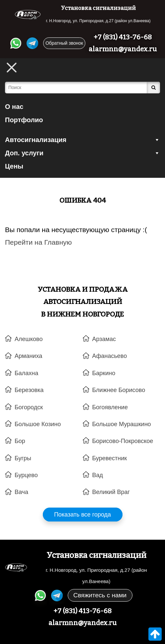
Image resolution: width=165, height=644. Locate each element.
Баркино (104, 373)
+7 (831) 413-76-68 (123, 37)
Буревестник (110, 458)
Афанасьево (110, 356)
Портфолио (24, 120)
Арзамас (104, 339)
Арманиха (28, 356)
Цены (14, 166)
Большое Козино (38, 424)
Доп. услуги (82, 153)
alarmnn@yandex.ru (123, 49)
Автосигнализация (82, 140)
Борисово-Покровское (123, 441)
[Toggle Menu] (12, 68)
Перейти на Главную (38, 242)
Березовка (29, 390)
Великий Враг (111, 492)
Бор (20, 441)
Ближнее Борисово (119, 390)
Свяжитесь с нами (100, 595)
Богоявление (110, 407)
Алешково (29, 339)
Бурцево (26, 475)
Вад (98, 475)
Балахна (26, 373)
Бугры (23, 458)
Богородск (29, 407)
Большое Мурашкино (122, 424)
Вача (21, 492)
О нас (14, 107)
